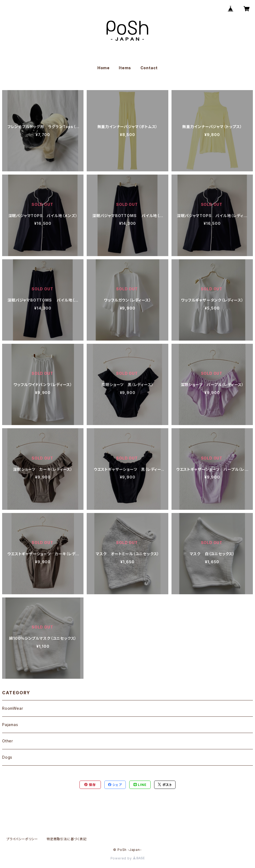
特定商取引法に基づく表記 (67, 839)
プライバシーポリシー (22, 839)
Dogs (7, 757)
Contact (149, 68)
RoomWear (13, 708)
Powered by (128, 858)
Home (104, 68)
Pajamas (10, 725)
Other (8, 741)
